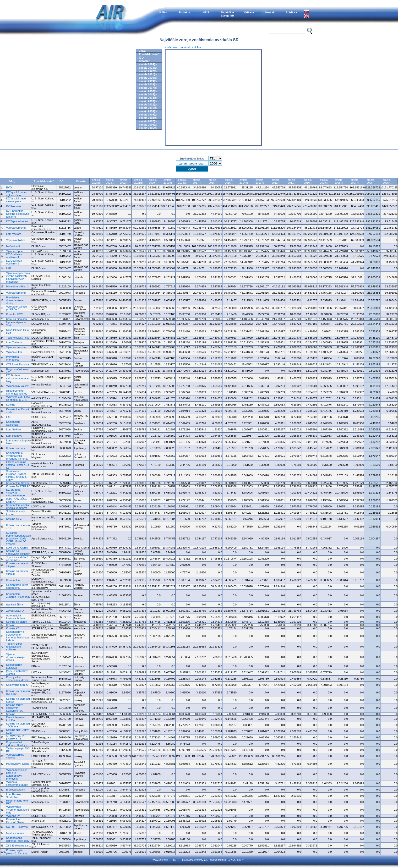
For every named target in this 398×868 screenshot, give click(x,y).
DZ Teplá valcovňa (17, 221)
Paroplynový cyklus (18, 764)
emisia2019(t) (168, 181)
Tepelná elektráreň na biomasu (17, 559)
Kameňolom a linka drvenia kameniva (18, 506)
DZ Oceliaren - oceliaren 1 (15, 256)
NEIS (206, 12)
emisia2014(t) (244, 181)
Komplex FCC (15, 314)
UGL (9, 268)
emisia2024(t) (96, 181)
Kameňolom (13, 580)
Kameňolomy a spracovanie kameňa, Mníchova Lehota (18, 636)
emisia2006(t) (371, 181)
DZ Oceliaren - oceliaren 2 (15, 262)
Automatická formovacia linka (16, 617)
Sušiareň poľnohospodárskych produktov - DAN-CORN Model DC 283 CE (19, 538)
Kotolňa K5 (13, 628)
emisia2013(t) (260, 181)
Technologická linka (18, 338)
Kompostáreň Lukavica (14, 666)
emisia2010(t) (308, 181)
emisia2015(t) (229, 181)
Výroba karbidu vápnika (15, 756)
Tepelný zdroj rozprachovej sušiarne (14, 647)
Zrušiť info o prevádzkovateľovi (183, 47)
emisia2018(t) (182, 181)
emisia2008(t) (339, 181)
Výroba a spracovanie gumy (17, 783)
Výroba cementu (16, 228)
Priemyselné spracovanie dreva (17, 679)
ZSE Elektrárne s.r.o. (19, 846)
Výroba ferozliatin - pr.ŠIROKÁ (17, 308)
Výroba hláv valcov (17, 386)
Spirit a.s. (292, 12)
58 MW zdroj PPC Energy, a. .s (17, 737)
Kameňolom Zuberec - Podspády (18, 595)
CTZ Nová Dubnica (18, 364)
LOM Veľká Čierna (17, 548)
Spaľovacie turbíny (17, 685)
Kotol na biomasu (16, 319)
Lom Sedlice (14, 429)
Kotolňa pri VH (15, 519)
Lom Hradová (14, 436)
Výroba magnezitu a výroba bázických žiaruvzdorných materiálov (18, 277)
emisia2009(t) (324, 181)
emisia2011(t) (292, 181)
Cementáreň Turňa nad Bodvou (17, 586)
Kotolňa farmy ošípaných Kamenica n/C (15, 708)
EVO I (10, 187)
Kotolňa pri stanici (17, 622)
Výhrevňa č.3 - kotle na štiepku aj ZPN (18, 398)
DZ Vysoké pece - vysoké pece (17, 200)
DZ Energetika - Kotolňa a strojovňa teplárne (18, 214)
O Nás (163, 12)
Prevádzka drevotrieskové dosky (15, 300)
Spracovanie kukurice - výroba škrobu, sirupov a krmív (16, 475)
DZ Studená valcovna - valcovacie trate (16, 493)
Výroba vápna (14, 251)
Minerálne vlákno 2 (17, 286)
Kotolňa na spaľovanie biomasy (18, 552)
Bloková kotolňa (16, 790)
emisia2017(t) (197, 181)
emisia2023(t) (110, 181)
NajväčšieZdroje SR (228, 14)
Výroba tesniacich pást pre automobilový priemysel (17, 774)
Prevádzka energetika (13, 358)
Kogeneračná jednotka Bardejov (17, 744)
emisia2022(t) (124, 181)
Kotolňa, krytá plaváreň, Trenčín (16, 852)
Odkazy (249, 12)
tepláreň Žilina (15, 604)
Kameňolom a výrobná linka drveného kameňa (17, 456)
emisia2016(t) (213, 181)
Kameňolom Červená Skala (15, 821)
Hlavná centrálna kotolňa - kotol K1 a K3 (18, 465)
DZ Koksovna (14, 206)
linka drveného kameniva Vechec (17, 392)
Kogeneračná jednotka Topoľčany (18, 839)
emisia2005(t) (387, 181)
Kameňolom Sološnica (13, 423)
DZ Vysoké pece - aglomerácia (17, 194)
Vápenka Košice (16, 240)
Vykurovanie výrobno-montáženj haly (18, 810)
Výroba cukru (14, 352)
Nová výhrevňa (15, 833)
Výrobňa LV (13, 816)
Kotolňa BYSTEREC (18, 486)
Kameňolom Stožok (18, 483)
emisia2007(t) (355, 181)
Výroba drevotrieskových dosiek (16, 657)
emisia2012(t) (276, 181)
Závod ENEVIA (15, 611)
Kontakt (271, 12)
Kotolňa (11, 405)
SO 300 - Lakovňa (17, 827)
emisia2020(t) (153, 181)
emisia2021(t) (139, 181)
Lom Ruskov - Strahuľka (14, 796)
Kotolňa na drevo (16, 448)
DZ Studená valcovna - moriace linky (17, 378)
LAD (9, 417)
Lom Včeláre (14, 234)
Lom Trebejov (14, 342)
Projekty (184, 12)
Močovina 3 (13, 246)
